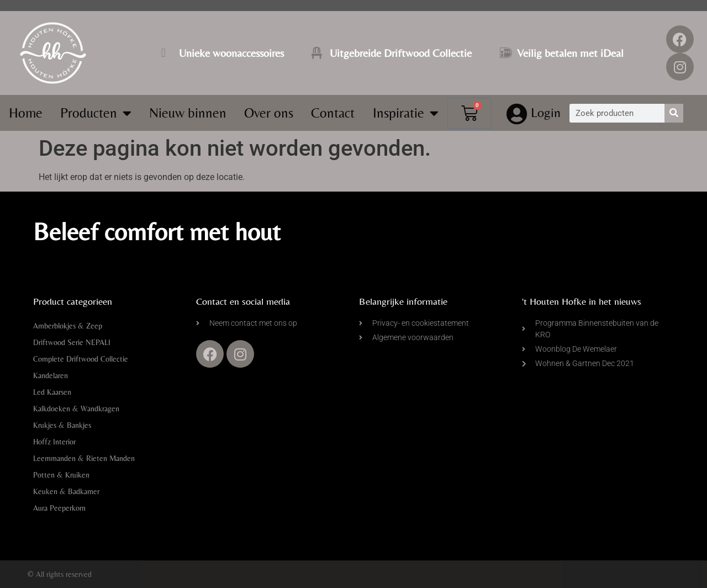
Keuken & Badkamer (66, 491)
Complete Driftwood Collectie (81, 359)
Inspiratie (406, 113)
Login (546, 112)
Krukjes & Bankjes (62, 425)
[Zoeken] (674, 113)
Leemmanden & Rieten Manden (84, 458)
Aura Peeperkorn (59, 508)
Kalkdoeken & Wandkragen (76, 409)
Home (26, 113)
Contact (333, 113)
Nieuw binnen (188, 113)
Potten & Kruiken (61, 475)
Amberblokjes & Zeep (68, 326)
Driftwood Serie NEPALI (72, 342)
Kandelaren (51, 375)
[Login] (517, 114)
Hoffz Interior (54, 442)
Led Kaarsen (52, 392)
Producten (96, 113)
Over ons (269, 113)
